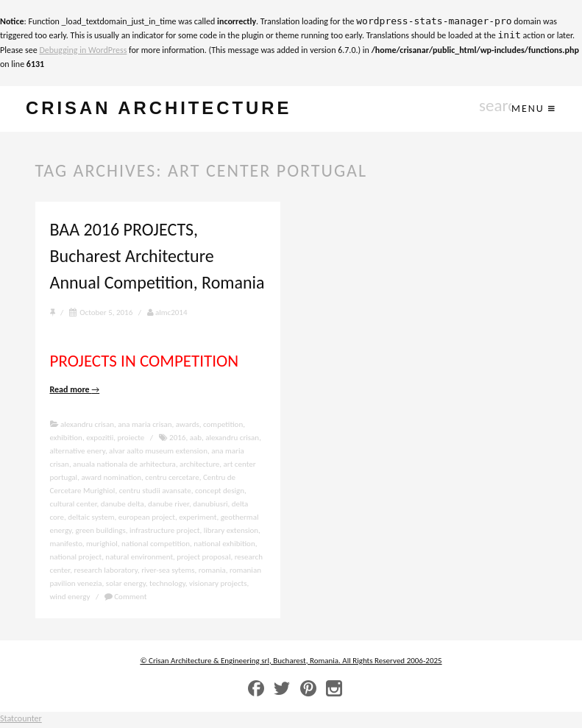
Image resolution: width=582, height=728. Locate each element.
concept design (220, 492)
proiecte (131, 439)
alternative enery (78, 452)
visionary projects (218, 585)
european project (147, 519)
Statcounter (21, 721)
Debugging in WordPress (83, 50)
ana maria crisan (145, 426)
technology (167, 585)
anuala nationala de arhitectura (124, 466)
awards (188, 426)
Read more (75, 392)
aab (196, 439)
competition (223, 426)
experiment (198, 519)
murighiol (102, 545)
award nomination (111, 479)
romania (212, 572)
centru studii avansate (155, 492)
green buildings (101, 532)
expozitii (100, 439)
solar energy (126, 585)
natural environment (139, 558)
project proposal (203, 558)
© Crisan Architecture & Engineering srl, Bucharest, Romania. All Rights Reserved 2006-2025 (291, 662)
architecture (199, 466)
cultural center (74, 505)
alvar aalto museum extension (158, 452)
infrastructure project (164, 532)
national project (76, 558)
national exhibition (224, 545)
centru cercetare (172, 479)
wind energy (70, 598)
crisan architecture (174, 109)
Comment (126, 598)
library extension (231, 532)
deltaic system (91, 519)
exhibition (66, 439)
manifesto (66, 545)
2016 (177, 439)
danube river (168, 505)
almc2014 (167, 315)
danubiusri (210, 505)
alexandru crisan (87, 426)
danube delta (123, 505)
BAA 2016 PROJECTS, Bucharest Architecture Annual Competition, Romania (157, 258)
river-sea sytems (168, 572)
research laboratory (105, 572)
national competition (156, 545)
